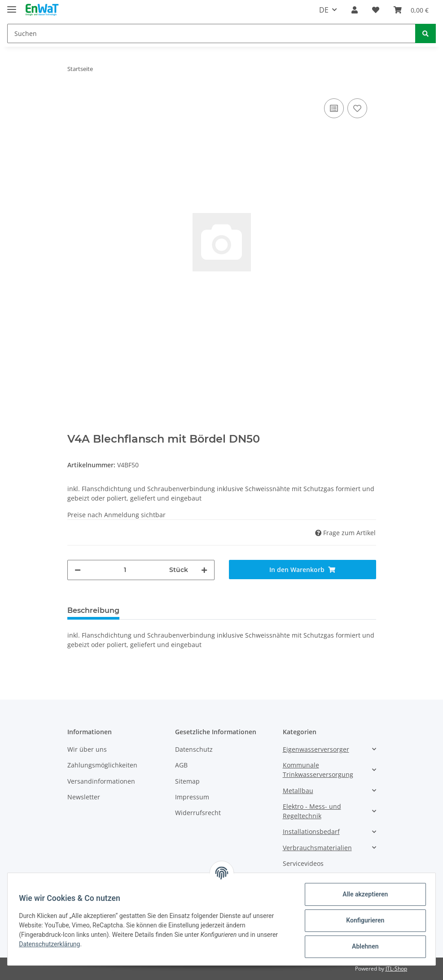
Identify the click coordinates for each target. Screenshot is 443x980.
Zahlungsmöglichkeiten (102, 765)
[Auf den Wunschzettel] (357, 108)
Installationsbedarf (311, 831)
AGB (181, 765)
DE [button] (324, 10)
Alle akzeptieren (362, 894)
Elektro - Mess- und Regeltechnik (312, 811)
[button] (355, 10)
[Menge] (125, 570)
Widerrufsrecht (198, 813)
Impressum (192, 797)
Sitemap (187, 781)
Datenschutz (194, 749)
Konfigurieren (362, 920)
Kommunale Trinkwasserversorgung (318, 770)
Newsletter (84, 797)
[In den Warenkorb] (303, 570)
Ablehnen (362, 946)
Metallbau (298, 791)
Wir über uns (87, 749)
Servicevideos (303, 863)
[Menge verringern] (78, 570)
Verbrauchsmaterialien (317, 848)
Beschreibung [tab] (93, 610)
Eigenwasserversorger (316, 749)
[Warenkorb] (411, 10)
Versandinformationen (101, 781)
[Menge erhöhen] (204, 570)
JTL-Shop (396, 969)
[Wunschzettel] (376, 10)
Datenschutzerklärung (53, 944)
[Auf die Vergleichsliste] (334, 108)
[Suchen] (211, 33)
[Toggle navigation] (12, 6)
